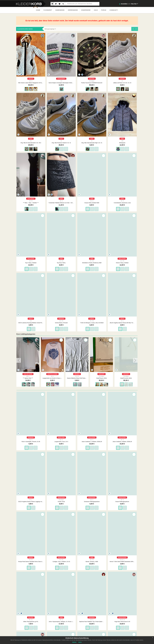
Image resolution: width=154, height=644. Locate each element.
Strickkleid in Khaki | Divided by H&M (126, 176)
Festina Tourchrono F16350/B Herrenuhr (77, 74)
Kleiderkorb (30, 623)
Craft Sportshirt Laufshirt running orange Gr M (52, 490)
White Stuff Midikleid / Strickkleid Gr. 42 (126, 541)
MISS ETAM (52, 537)
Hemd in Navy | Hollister (28, 227)
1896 (85, 606)
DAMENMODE (60, 10)
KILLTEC (77, 435)
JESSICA (101, 278)
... (80, 606)
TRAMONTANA (77, 537)
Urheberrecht (84, 625)
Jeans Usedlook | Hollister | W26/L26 (102, 337)
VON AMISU (102, 121)
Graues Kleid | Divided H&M (28, 176)
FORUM (104, 10)
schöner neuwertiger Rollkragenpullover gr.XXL (28, 592)
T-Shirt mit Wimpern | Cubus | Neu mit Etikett (102, 227)
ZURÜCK (62, 606)
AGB (82, 621)
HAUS (96, 10)
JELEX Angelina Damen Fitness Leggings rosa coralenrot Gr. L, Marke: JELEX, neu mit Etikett (126, 337)
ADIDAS (102, 70)
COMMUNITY (114, 10)
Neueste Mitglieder (54, 623)
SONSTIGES (28, 384)
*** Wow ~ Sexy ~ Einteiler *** (102, 125)
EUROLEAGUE (52, 435)
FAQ (98, 621)
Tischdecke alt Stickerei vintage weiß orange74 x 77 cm (52, 592)
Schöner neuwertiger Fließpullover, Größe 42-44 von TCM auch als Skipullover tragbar (77, 490)
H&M (77, 121)
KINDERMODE (86, 10)
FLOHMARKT (48, 10)
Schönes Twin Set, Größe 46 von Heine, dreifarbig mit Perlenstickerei (102, 490)
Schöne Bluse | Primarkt (77, 227)
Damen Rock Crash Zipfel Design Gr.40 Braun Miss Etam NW (52, 541)
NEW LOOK (52, 333)
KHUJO (28, 70)
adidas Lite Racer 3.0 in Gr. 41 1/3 (102, 74)
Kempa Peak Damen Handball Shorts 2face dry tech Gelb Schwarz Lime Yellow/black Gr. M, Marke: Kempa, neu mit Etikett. (102, 388)
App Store (132, 621)
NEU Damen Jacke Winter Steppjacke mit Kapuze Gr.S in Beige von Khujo (28, 74)
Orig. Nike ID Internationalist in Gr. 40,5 (126, 74)
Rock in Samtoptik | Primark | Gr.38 (28, 337)
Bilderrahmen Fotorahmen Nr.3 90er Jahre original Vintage (126, 592)
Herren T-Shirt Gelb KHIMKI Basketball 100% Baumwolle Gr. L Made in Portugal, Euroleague (52, 439)
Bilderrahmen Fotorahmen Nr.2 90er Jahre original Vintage (102, 592)
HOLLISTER (77, 172)
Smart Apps (100, 625)
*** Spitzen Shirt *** (52, 282)
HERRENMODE (73, 10)
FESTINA (77, 70)
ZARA (52, 172)
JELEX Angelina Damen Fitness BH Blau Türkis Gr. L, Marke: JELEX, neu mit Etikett (126, 227)
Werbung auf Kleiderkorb (71, 625)
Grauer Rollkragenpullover (77, 388)
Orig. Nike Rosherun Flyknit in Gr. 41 (28, 125)
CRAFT (52, 486)
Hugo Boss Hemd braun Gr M (28, 490)
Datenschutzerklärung (86, 623)
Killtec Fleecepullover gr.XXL (77, 439)
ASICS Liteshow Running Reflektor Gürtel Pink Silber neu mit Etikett (52, 227)
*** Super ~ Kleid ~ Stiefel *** (28, 282)
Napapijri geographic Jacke (102, 541)
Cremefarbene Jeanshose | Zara (52, 176)
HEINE (102, 486)
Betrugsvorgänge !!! (50, 29)
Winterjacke (77, 125)
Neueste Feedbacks (54, 625)
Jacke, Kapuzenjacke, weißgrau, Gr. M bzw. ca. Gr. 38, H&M (102, 439)
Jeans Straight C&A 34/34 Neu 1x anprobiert (28, 541)
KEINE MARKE (52, 588)
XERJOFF (126, 278)
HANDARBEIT (52, 70)
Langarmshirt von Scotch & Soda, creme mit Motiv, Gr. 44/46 (77, 282)
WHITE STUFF (126, 537)
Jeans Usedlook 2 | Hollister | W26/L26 (77, 337)
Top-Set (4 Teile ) (102, 176)
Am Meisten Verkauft (54, 621)
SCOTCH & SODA (77, 278)
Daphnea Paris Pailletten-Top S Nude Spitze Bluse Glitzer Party (126, 439)
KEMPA (102, 384)
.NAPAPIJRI (102, 537)
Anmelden (124, 4)
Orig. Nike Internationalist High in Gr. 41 (52, 125)
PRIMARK (77, 223)
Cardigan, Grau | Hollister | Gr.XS (126, 388)
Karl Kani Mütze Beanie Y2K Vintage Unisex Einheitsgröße (126, 490)
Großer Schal (28, 388)
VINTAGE (77, 588)
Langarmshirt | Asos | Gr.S (52, 337)
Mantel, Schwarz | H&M (28, 439)
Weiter (74, 642)
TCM (77, 486)
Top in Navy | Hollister (77, 176)
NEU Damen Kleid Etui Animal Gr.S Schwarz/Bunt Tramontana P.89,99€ (77, 541)
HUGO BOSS (28, 486)
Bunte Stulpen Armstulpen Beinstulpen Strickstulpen (52, 74)
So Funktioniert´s (101, 623)
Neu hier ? (135, 4)
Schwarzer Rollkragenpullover (52, 388)
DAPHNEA (126, 435)
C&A (28, 537)
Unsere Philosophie (70, 623)
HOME (38, 10)
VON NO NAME (28, 278)
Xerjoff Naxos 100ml (126, 282)
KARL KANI (126, 486)
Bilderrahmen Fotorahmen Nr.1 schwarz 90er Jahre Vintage (77, 592)
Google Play (120, 621)
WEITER (92, 606)
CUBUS (102, 223)
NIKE (126, 70)
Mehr (80, 642)
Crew (50, 627)
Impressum (68, 621)
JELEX (126, 223)
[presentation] (133, 29)
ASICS (52, 223)
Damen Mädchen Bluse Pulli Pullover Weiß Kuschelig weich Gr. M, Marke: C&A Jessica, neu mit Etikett (101, 282)
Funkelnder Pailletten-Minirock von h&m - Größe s (126, 125)
